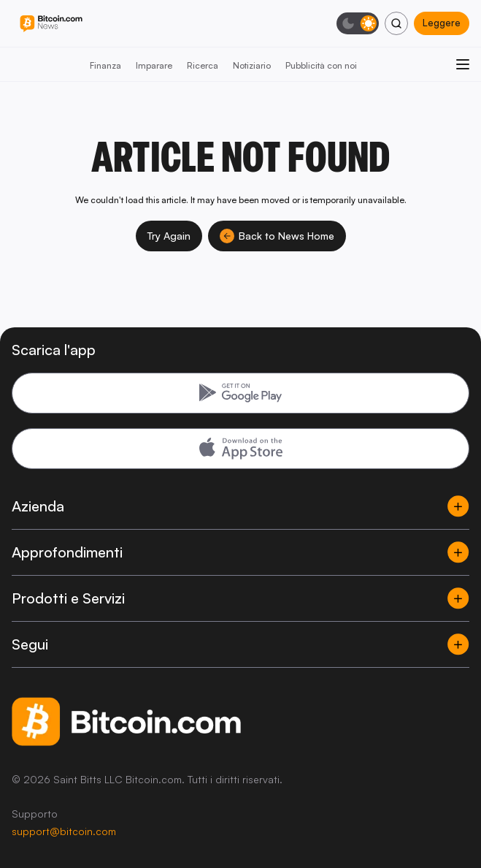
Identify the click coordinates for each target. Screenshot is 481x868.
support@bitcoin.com (64, 831)
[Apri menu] (463, 64)
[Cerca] (396, 23)
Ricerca (203, 65)
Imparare (154, 65)
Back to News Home (277, 236)
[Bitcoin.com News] (51, 24)
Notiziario (252, 65)
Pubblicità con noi (321, 65)
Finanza (105, 65)
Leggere (442, 23)
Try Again (169, 236)
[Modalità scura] (358, 23)
